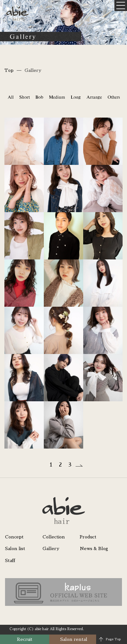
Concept (14, 537)
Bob (39, 97)
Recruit (25, 639)
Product (88, 537)
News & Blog (94, 548)
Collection (54, 537)
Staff (10, 560)
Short (24, 97)
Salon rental (74, 639)
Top (9, 70)
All (11, 97)
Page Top (113, 639)
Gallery (51, 548)
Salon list (15, 548)
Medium (57, 97)
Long (76, 97)
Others (114, 97)
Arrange (94, 97)
